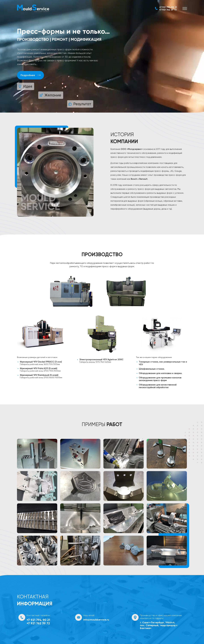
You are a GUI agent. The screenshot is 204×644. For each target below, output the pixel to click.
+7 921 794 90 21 (168, 7)
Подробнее (28, 75)
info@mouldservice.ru (96, 620)
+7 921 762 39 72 (168, 10)
